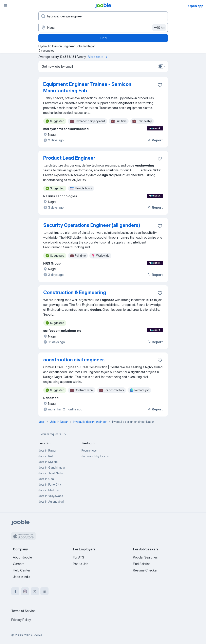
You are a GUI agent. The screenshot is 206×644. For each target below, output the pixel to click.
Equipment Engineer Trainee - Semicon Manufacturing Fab (87, 87)
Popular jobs (89, 450)
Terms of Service (23, 611)
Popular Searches (145, 557)
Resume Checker (145, 570)
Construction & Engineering (75, 292)
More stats (98, 57)
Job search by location (96, 456)
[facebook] (15, 591)
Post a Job (81, 564)
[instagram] (25, 591)
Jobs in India (22, 577)
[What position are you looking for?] (103, 16)
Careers (19, 564)
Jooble (37, 635)
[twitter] (35, 591)
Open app (196, 6)
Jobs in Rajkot (48, 456)
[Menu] (6, 6)
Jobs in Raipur (47, 450)
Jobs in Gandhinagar (52, 467)
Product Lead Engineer (69, 158)
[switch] (161, 66)
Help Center (22, 570)
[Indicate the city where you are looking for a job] (103, 28)
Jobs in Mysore (48, 462)
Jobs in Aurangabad (51, 501)
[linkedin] (44, 591)
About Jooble (22, 557)
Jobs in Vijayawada (51, 496)
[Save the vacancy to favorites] (160, 85)
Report (155, 140)
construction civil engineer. (74, 360)
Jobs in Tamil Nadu (51, 473)
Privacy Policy (21, 620)
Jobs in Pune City (50, 484)
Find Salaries (142, 564)
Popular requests (53, 434)
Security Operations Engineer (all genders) (92, 225)
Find (103, 38)
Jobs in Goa (46, 479)
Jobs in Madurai (49, 490)
